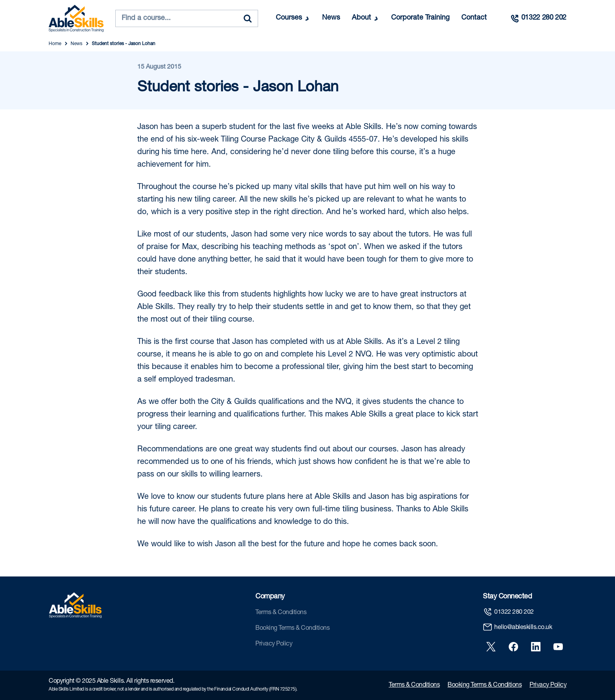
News (331, 18)
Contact (474, 18)
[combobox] (187, 18)
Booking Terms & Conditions (292, 629)
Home (55, 44)
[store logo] (76, 18)
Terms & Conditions (281, 613)
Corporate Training (420, 18)
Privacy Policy (274, 644)
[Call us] (538, 18)
